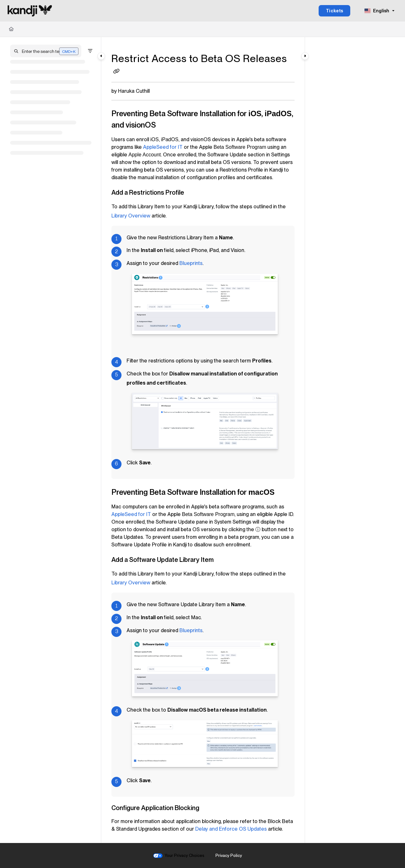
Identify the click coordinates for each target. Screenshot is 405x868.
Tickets (335, 11)
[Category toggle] (101, 56)
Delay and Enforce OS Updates (231, 829)
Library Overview (131, 216)
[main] (203, 440)
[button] (46, 51)
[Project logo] (30, 11)
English (377, 11)
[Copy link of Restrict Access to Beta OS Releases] (116, 72)
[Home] (11, 29)
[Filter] (90, 51)
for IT (163, 147)
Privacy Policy (229, 855)
